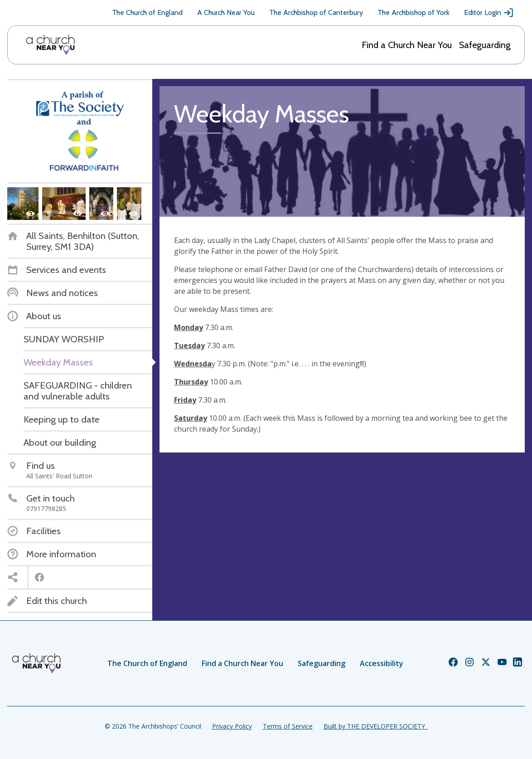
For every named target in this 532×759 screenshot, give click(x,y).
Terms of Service (288, 726)
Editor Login (489, 13)
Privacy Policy (232, 726)
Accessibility (382, 663)
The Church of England (147, 12)
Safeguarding (485, 45)
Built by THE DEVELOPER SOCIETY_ (376, 726)
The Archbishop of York (414, 12)
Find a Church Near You (407, 45)
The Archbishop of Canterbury (316, 12)
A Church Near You (226, 12)
